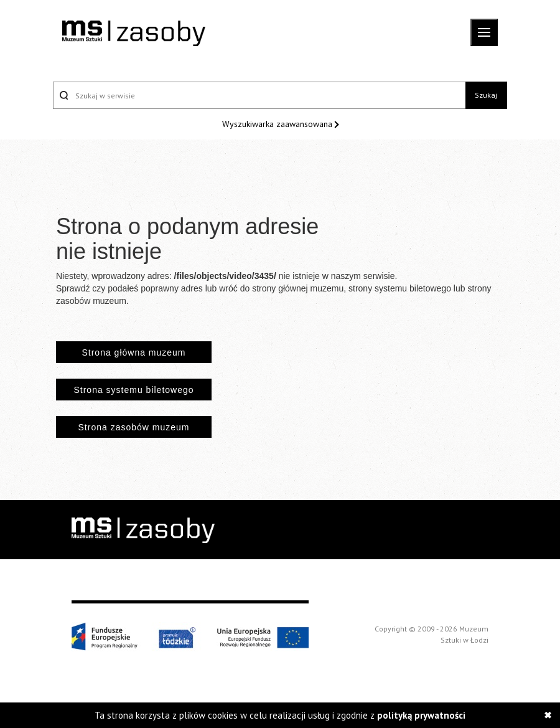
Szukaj (486, 95)
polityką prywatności (421, 715)
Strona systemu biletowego (133, 390)
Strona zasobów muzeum (134, 427)
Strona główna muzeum (133, 352)
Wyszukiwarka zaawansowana (278, 124)
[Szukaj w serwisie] (259, 95)
